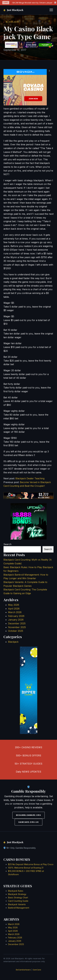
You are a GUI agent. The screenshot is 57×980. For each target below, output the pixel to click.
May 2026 (14, 605)
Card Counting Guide (18, 901)
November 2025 (17, 627)
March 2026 (15, 612)
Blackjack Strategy (17, 894)
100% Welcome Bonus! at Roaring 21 (26, 868)
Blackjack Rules (16, 891)
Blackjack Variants (17, 904)
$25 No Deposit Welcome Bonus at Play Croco (31, 864)
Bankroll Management (19, 908)
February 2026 (16, 616)
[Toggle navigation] (51, 10)
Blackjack (13, 642)
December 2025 (17, 623)
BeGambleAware (23, 970)
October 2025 (16, 631)
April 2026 (14, 609)
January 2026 (16, 620)
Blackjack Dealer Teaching (30, 478)
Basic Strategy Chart (18, 898)
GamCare (37, 970)
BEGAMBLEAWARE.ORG (29, 815)
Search (7, 544)
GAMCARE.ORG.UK (28, 822)
